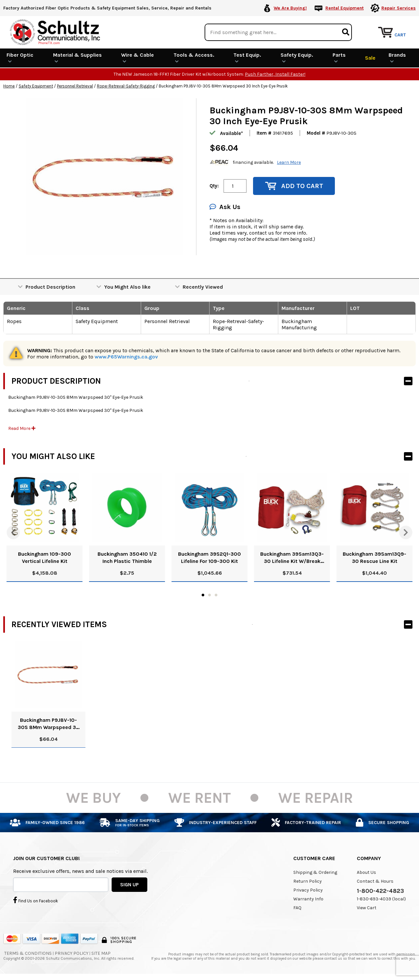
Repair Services (399, 8)
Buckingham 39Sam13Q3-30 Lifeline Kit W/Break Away (292, 558)
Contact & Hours (375, 881)
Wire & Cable (137, 58)
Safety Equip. (297, 58)
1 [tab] (203, 595)
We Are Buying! (290, 8)
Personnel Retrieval (75, 86)
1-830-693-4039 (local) (381, 899)
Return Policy (308, 881)
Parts (339, 58)
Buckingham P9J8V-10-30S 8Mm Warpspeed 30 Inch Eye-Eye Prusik (49, 724)
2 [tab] (209, 595)
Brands (397, 58)
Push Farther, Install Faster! (275, 74)
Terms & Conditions (28, 953)
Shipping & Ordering (315, 872)
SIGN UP (129, 884)
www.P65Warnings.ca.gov (126, 357)
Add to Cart (294, 186)
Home (9, 86)
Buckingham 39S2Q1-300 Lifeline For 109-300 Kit (209, 557)
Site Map (101, 953)
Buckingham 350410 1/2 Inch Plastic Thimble (127, 557)
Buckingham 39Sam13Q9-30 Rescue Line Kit (374, 557)
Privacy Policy (308, 890)
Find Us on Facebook (36, 900)
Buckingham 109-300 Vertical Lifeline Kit (45, 557)
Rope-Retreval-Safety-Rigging (126, 86)
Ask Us (225, 207)
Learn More (289, 162)
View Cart (367, 908)
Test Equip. (247, 58)
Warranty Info (308, 899)
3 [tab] (216, 595)
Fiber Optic (20, 58)
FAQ (297, 908)
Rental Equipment (345, 8)
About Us (366, 872)
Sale (370, 58)
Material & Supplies (77, 58)
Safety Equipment (36, 86)
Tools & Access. (194, 58)
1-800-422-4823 (380, 891)
